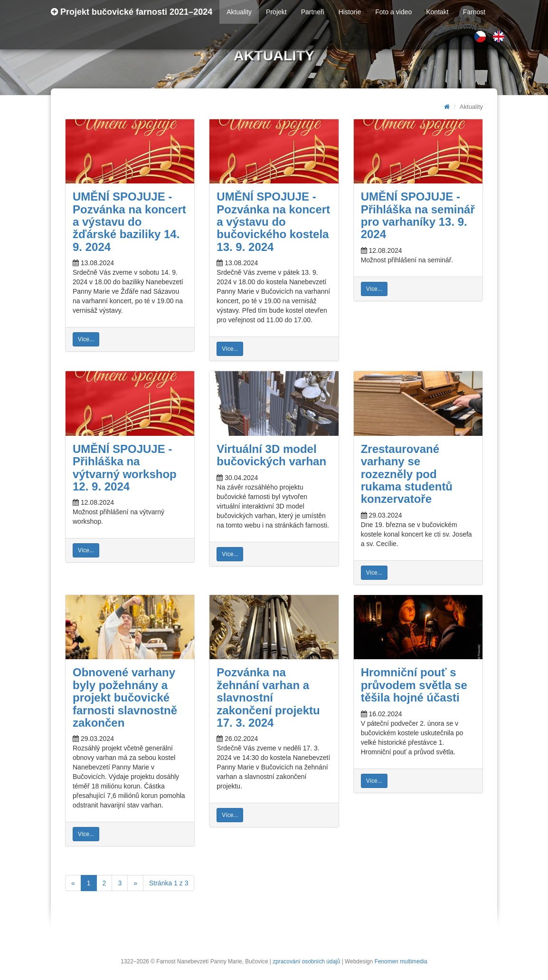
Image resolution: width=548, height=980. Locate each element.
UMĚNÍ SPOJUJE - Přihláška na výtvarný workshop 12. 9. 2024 (125, 468)
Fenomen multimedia (401, 961)
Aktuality (239, 12)
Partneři (313, 12)
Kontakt (437, 12)
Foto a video (393, 12)
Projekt (276, 12)
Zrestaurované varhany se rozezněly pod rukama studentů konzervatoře (407, 474)
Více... (86, 339)
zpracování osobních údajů (306, 961)
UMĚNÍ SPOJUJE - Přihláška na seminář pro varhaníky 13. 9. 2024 (418, 215)
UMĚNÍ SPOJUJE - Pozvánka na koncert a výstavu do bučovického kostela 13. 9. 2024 (273, 222)
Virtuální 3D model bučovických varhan (271, 455)
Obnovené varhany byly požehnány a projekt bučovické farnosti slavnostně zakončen (125, 697)
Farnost (474, 12)
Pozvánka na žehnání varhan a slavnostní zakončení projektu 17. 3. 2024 (268, 697)
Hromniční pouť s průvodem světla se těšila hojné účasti (414, 685)
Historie (350, 12)
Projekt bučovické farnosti (132, 12)
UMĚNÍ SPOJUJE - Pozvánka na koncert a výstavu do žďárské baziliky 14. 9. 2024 (129, 222)
